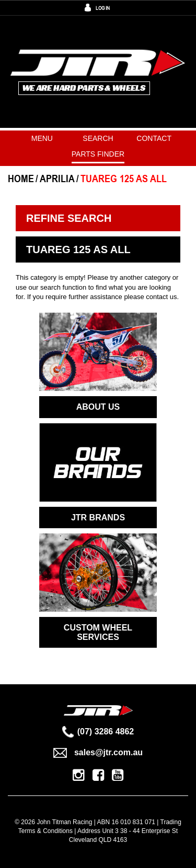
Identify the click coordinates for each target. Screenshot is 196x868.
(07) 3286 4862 (98, 732)
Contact (154, 138)
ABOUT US (98, 407)
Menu (42, 138)
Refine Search (69, 218)
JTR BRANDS (98, 518)
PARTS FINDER (98, 154)
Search (98, 138)
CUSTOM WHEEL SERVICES (98, 632)
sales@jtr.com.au (98, 752)
